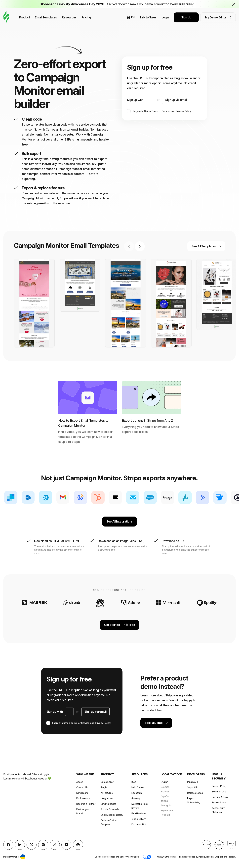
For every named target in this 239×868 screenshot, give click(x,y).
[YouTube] (66, 845)
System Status (219, 802)
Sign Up (186, 17)
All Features (107, 793)
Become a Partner (86, 804)
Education (137, 793)
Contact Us (82, 787)
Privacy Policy (183, 111)
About (80, 782)
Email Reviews (139, 813)
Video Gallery (139, 819)
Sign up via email (176, 100)
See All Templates (206, 246)
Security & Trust (220, 797)
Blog (134, 782)
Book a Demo (156, 723)
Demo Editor (107, 782)
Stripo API (192, 787)
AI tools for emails (110, 809)
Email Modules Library (112, 815)
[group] (34, 303)
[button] (147, 857)
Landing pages (108, 804)
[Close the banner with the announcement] (234, 4)
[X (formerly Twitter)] (32, 845)
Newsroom (82, 793)
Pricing (86, 17)
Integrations (107, 798)
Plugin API (192, 782)
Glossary (136, 798)
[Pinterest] (78, 845)
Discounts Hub (139, 824)
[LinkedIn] (20, 845)
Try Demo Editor (218, 17)
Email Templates (46, 17)
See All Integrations (119, 521)
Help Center (138, 787)
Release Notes (195, 793)
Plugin (104, 787)
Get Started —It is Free (120, 625)
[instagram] (43, 845)
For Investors (83, 798)
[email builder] (6, 17)
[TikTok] (55, 845)
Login (165, 17)
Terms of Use (219, 792)
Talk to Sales (148, 17)
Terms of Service (161, 111)
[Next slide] (140, 246)
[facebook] (8, 845)
